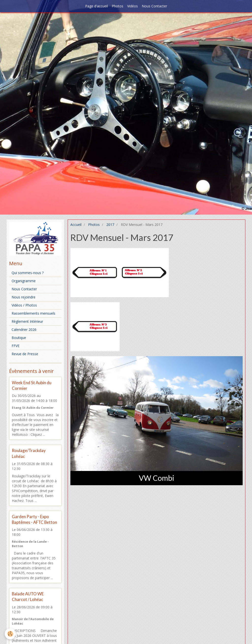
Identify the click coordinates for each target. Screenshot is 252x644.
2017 (110, 225)
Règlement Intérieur (27, 321)
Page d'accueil (96, 6)
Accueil (76, 225)
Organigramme (24, 281)
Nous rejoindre (24, 297)
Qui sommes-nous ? (28, 273)
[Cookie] (10, 634)
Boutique (19, 338)
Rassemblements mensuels (33, 313)
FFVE (16, 346)
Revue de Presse (25, 354)
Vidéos (133, 6)
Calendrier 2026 (24, 329)
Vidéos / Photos (24, 305)
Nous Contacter (154, 6)
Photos (118, 6)
